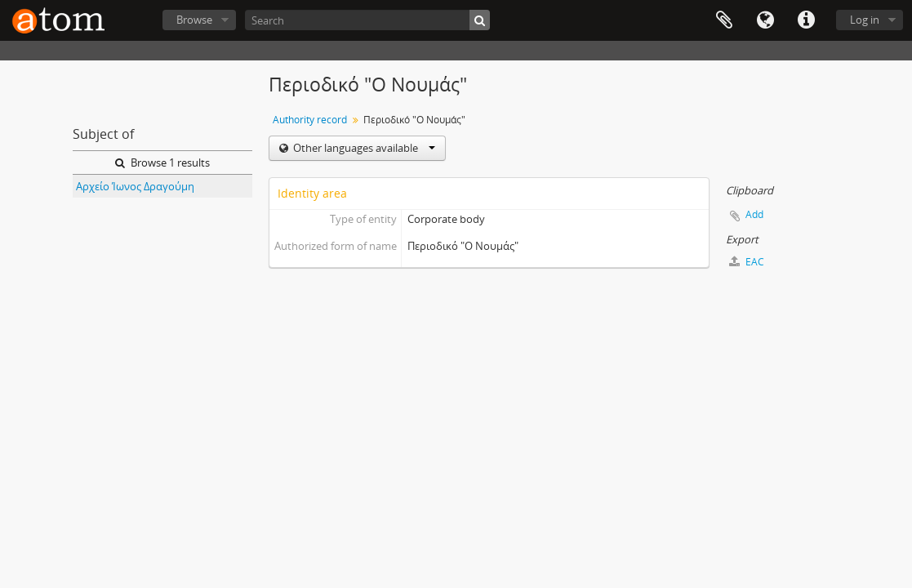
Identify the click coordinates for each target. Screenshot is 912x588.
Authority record (310, 120)
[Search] (367, 20)
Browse (194, 20)
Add (754, 214)
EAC (747, 262)
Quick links (806, 20)
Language (765, 20)
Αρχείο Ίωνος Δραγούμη (135, 186)
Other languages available (363, 148)
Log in (865, 20)
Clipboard (724, 20)
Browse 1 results (162, 163)
